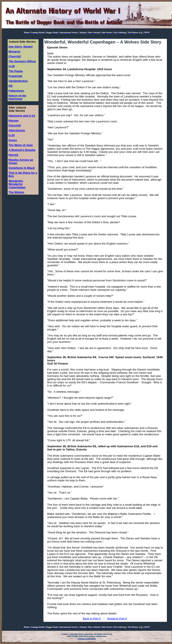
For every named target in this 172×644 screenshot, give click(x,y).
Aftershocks (17, 130)
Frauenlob (15, 76)
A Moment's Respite (22, 150)
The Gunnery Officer (22, 61)
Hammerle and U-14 (22, 116)
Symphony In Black (22, 168)
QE (11, 86)
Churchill (15, 56)
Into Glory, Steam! (21, 47)
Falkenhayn (16, 91)
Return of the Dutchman (17, 97)
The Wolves (16, 192)
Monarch (14, 51)
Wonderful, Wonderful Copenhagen (17, 184)
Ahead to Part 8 (117, 619)
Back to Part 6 (92, 619)
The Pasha (16, 71)
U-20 (12, 66)
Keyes (13, 140)
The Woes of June (21, 145)
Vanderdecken (18, 81)
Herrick (13, 155)
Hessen (14, 121)
